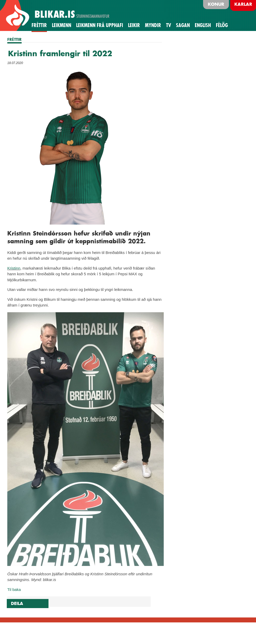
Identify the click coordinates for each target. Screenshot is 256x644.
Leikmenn (62, 25)
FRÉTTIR (14, 39)
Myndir (153, 25)
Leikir (134, 25)
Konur (216, 4)
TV (169, 25)
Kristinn (14, 268)
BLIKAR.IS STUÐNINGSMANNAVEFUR (58, 15)
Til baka (14, 589)
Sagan (183, 25)
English (203, 25)
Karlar (243, 4)
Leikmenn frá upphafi (100, 25)
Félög (222, 25)
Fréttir (39, 25)
